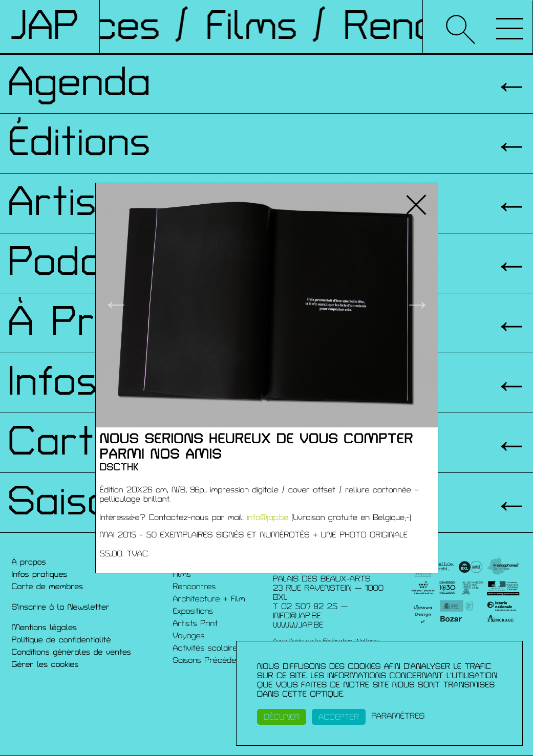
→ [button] (418, 305)
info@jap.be (268, 517)
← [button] (116, 305)
